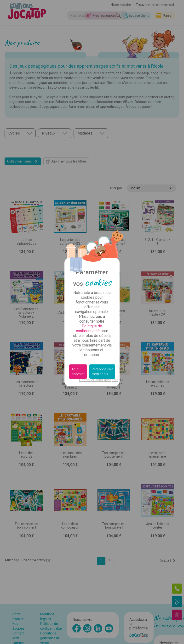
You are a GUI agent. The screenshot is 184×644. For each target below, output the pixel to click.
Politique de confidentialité (89, 328)
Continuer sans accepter (98, 380)
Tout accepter (78, 372)
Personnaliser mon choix (102, 372)
